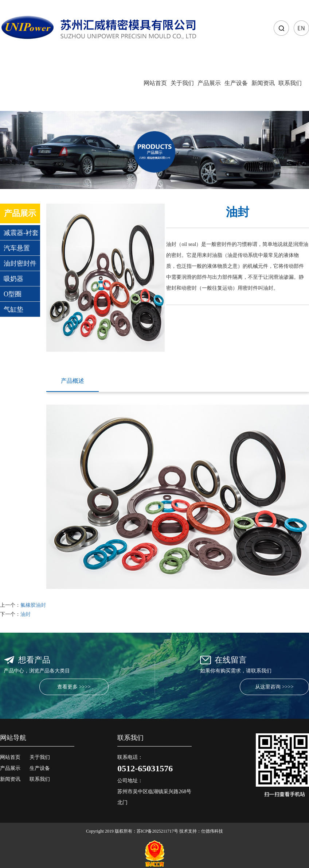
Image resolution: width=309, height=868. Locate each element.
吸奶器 (13, 279)
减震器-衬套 (21, 233)
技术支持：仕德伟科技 (201, 831)
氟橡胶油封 (33, 605)
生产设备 (236, 83)
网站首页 (155, 83)
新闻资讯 (263, 83)
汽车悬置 (17, 248)
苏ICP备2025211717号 (157, 831)
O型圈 (13, 294)
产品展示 (209, 83)
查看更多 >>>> (74, 687)
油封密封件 (20, 263)
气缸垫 (13, 309)
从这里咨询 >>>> (274, 687)
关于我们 (182, 83)
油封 (26, 614)
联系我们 (290, 83)
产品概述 (73, 381)
